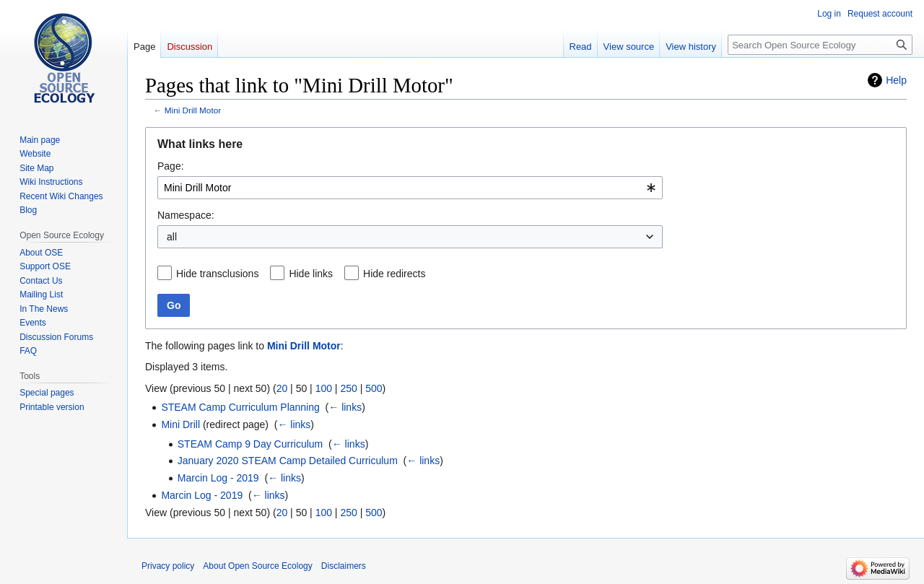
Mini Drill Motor (193, 110)
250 (348, 388)
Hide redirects (394, 274)
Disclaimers (344, 566)
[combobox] (410, 188)
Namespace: (186, 215)
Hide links (311, 274)
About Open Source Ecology (257, 566)
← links (345, 407)
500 (374, 388)
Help (896, 80)
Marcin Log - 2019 (218, 478)
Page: (171, 166)
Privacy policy (168, 566)
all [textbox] (172, 237)
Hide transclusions (217, 274)
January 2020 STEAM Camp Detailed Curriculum (288, 461)
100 (324, 388)
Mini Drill (180, 424)
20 (282, 388)
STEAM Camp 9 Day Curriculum (250, 444)
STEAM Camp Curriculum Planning (240, 407)
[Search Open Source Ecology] (820, 45)
